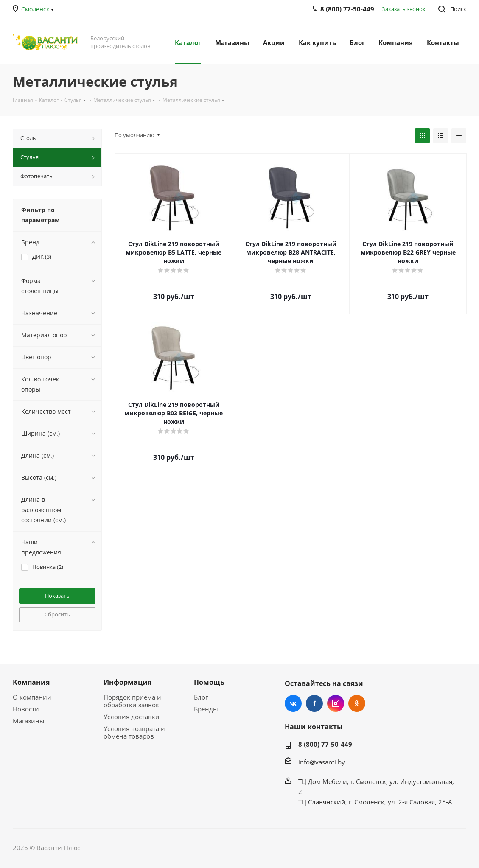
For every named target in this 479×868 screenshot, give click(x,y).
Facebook (314, 703)
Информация (127, 682)
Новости (26, 709)
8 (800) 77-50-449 (325, 744)
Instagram (336, 703)
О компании (32, 697)
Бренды (206, 709)
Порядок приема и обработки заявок (132, 701)
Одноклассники (357, 703)
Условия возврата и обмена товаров (134, 732)
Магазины (29, 721)
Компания (31, 682)
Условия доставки (132, 717)
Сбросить (57, 614)
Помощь (209, 682)
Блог (201, 697)
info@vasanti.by (322, 762)
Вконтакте (293, 703)
